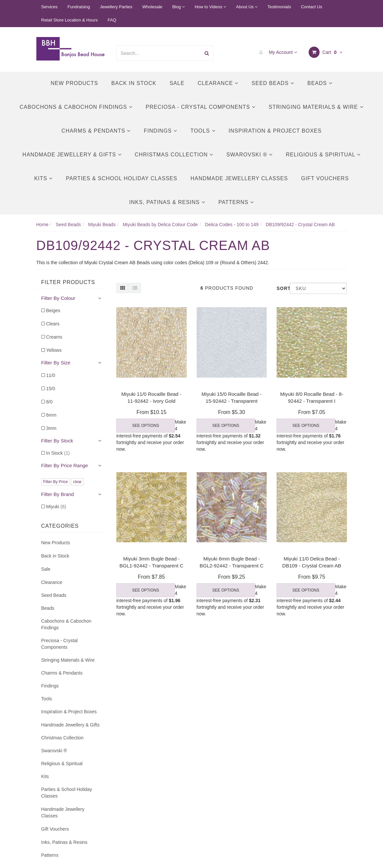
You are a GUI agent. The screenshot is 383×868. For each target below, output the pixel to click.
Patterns (236, 202)
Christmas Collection (174, 155)
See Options (146, 426)
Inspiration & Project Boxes (275, 131)
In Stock (58, 453)
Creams (54, 337)
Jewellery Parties (116, 7)
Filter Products (68, 282)
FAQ (112, 20)
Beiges (53, 310)
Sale (177, 83)
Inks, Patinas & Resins (167, 202)
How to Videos (210, 7)
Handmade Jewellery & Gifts (72, 155)
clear (77, 482)
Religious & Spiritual (323, 155)
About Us (247, 7)
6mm (51, 415)
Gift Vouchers (325, 178)
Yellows (54, 350)
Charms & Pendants (96, 131)
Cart (326, 52)
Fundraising (79, 7)
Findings (160, 131)
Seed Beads (273, 83)
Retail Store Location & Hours (70, 20)
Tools (203, 131)
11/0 (51, 375)
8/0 (49, 402)
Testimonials (279, 7)
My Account (276, 52)
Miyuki (56, 507)
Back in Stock (134, 83)
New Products (74, 83)
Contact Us (312, 7)
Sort (281, 288)
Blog (178, 7)
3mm (51, 428)
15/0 (51, 389)
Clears (53, 324)
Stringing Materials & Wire (316, 107)
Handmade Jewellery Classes (239, 178)
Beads (320, 83)
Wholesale (153, 7)
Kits (43, 178)
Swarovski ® (249, 155)
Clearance (218, 83)
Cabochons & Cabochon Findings (76, 107)
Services (50, 7)
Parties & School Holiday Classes (121, 178)
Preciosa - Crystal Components (201, 107)
